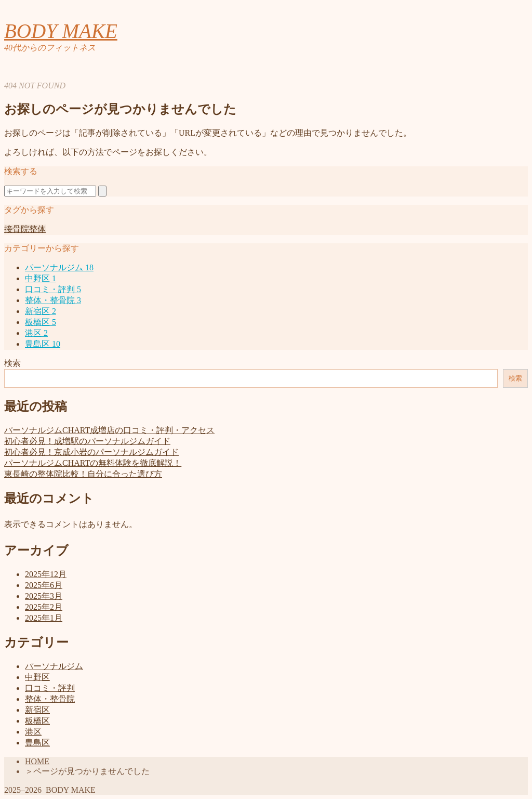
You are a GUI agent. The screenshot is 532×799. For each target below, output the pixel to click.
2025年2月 (44, 607)
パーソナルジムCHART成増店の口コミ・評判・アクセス (109, 430)
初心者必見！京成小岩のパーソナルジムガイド (91, 452)
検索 (12, 363)
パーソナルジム (59, 267)
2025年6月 (44, 585)
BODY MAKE (61, 31)
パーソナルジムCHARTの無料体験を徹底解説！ (93, 463)
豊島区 (43, 344)
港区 (36, 333)
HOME (37, 761)
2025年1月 (44, 618)
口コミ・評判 (53, 289)
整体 (37, 229)
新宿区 (41, 311)
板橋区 (41, 322)
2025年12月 (46, 574)
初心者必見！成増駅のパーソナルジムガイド (87, 441)
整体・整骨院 (53, 300)
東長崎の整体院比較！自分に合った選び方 (83, 474)
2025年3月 (44, 596)
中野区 (41, 278)
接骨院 (17, 229)
